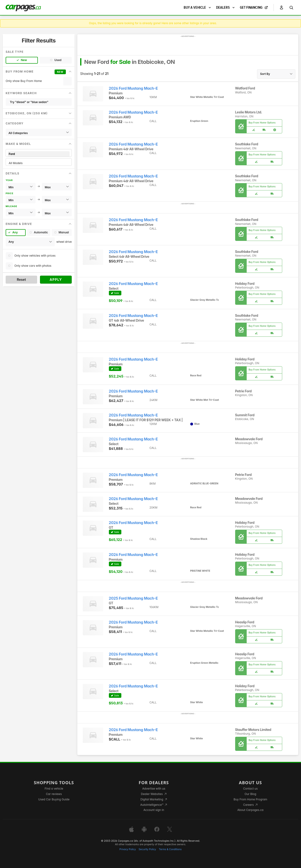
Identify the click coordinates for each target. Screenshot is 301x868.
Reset (21, 280)
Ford (39, 154)
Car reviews (54, 794)
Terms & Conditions (170, 849)
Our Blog (250, 794)
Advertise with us (154, 789)
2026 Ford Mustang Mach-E (133, 88)
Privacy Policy (128, 849)
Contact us (250, 789)
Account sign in (154, 810)
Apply (56, 280)
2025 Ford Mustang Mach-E (133, 598)
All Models (39, 163)
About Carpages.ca (250, 810)
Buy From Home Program (250, 799)
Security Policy (147, 849)
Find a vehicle (54, 789)
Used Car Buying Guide (54, 799)
